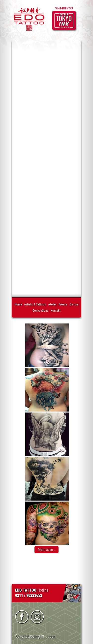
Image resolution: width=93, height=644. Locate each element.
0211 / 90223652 (29, 595)
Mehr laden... (46, 550)
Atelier (52, 304)
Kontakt (56, 310)
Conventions (40, 310)
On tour (74, 304)
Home (18, 304)
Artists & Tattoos (35, 304)
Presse (63, 304)
